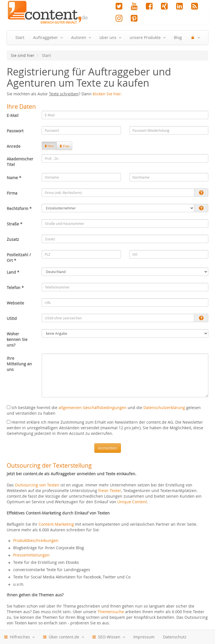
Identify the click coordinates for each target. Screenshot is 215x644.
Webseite (15, 303)
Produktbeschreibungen (36, 540)
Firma (12, 193)
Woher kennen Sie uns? (17, 339)
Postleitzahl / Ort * (19, 258)
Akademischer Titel (20, 162)
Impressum (144, 637)
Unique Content (132, 502)
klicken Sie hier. (107, 94)
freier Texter (110, 490)
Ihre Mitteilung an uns (19, 364)
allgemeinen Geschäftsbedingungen (93, 408)
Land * (13, 272)
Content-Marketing (56, 524)
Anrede (14, 146)
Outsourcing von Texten (37, 485)
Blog (178, 37)
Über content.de (63, 637)
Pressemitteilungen (31, 555)
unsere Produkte (147, 38)
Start (20, 37)
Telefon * (15, 288)
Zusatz (13, 239)
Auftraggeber (48, 38)
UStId (12, 318)
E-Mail (13, 115)
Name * (14, 178)
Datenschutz (175, 637)
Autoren (81, 38)
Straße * (15, 224)
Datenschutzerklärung (164, 408)
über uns (110, 38)
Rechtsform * (19, 208)
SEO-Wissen (109, 637)
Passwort (15, 131)
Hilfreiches (19, 637)
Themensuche (111, 612)
